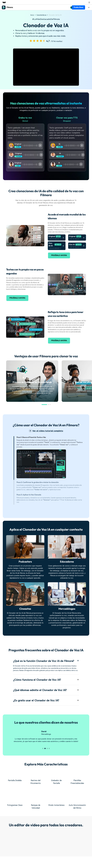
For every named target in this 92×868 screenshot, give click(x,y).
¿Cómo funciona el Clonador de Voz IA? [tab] (46, 685)
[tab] (50, 458)
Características (41, 15)
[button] (44, 405)
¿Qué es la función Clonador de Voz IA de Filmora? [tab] (46, 663)
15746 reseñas (57, 41)
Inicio (32, 15)
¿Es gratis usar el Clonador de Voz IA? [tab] (46, 706)
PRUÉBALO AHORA (59, 255)
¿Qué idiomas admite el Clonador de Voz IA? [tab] (46, 695)
